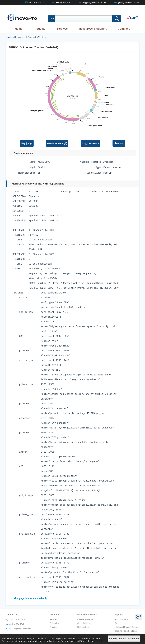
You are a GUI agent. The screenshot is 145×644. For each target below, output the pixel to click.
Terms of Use (87, 641)
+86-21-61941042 (64, 3)
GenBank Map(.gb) (57, 143)
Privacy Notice (68, 641)
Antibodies (54, 623)
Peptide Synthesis (85, 619)
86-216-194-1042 (37, 3)
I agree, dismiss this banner (124, 639)
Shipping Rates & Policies (126, 631)
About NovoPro (121, 619)
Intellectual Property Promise (127, 627)
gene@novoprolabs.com (129, 3)
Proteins (53, 627)
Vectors (42, 37)
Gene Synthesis (84, 623)
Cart (132, 18)
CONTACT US (133, 7)
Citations (118, 623)
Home (19, 29)
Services (62, 29)
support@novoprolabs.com (95, 3)
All (51, 19)
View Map (119, 143)
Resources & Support (93, 29)
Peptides (54, 619)
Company (124, 29)
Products (40, 29)
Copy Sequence (91, 143)
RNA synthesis (84, 627)
